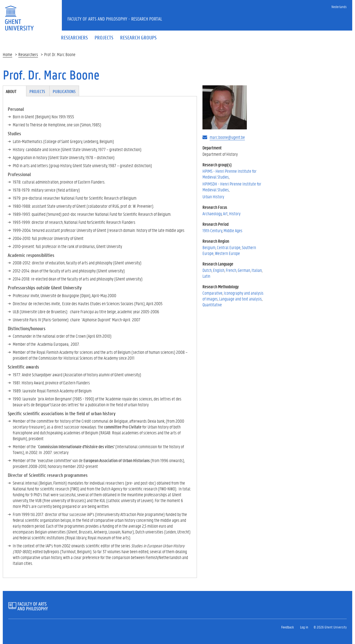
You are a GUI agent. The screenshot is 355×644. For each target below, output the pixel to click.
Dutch (207, 270)
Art (225, 213)
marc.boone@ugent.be (227, 137)
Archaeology (212, 213)
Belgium (209, 247)
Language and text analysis (240, 299)
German (244, 270)
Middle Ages (233, 230)
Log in (304, 627)
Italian (257, 270)
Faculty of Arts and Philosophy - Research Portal (115, 19)
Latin (206, 276)
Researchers (28, 54)
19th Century (212, 230)
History (235, 213)
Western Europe (227, 253)
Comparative (212, 293)
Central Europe (229, 247)
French (231, 270)
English (219, 270)
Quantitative (212, 305)
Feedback (287, 627)
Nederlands (339, 7)
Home (7, 54)
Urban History (213, 196)
